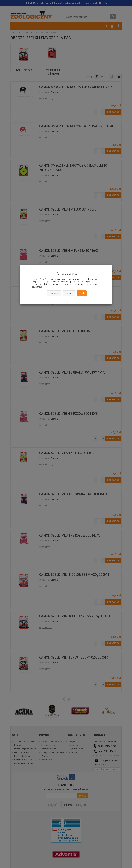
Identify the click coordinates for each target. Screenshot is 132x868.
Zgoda (82, 293)
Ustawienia (54, 293)
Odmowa (69, 293)
